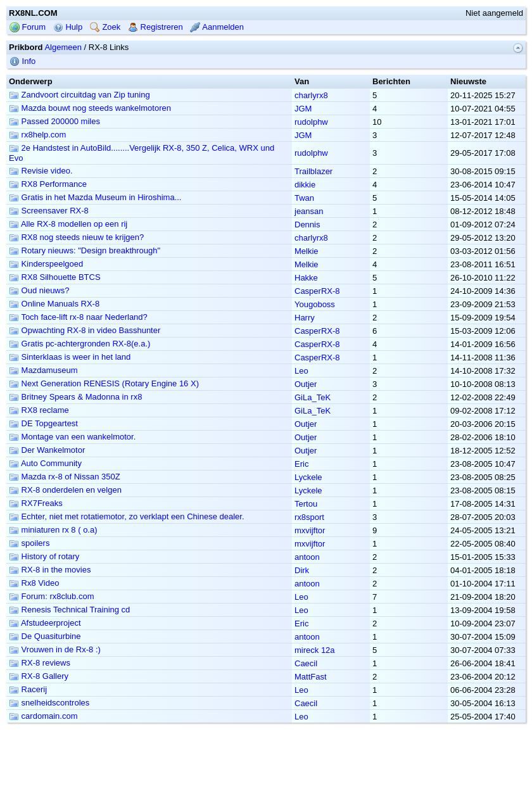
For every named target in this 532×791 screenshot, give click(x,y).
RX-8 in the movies (50, 570)
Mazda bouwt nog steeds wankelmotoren (90, 108)
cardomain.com (43, 716)
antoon (307, 557)
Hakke (306, 278)
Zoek (105, 27)
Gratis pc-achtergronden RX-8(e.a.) (79, 344)
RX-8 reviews (40, 663)
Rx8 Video (34, 583)
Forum (28, 27)
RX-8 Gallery (39, 676)
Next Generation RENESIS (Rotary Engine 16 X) (104, 383)
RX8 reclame (39, 410)
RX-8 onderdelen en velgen (65, 490)
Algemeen (63, 47)
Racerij (28, 689)
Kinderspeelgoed (46, 264)
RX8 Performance (48, 184)
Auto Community (45, 463)
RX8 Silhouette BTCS (55, 277)
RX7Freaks (36, 503)
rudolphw (311, 122)
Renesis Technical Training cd (69, 610)
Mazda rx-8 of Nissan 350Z (65, 477)
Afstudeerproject (45, 623)
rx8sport (309, 517)
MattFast (311, 677)
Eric (301, 464)
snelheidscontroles (49, 703)
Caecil (306, 663)
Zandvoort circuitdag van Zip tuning (79, 95)
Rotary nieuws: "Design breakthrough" (85, 250)
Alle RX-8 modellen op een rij (68, 224)
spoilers (29, 543)
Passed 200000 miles (54, 121)
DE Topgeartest (43, 423)
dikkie (305, 185)
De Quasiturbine (45, 636)
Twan (304, 198)
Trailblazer (313, 171)
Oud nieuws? (39, 290)
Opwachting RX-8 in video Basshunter (85, 330)
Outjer (306, 384)
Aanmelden (217, 27)
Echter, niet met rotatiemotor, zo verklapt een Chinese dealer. (127, 516)
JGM (303, 109)
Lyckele (308, 477)
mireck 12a (315, 650)
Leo (301, 371)
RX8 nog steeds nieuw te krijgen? (76, 237)
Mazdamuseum (43, 370)
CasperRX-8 (317, 291)
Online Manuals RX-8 (54, 304)
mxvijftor (310, 530)
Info (22, 61)
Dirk (302, 570)
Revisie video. (41, 171)
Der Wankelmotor (47, 450)
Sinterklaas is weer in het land (70, 357)
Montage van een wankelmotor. (72, 437)
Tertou (306, 504)
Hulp (68, 27)
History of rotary (44, 556)
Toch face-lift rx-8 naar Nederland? (78, 317)
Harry (305, 318)
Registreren (155, 27)
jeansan (309, 211)
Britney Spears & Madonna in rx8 (75, 397)
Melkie (307, 251)
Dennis (307, 225)
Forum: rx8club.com (51, 596)
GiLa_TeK (313, 397)
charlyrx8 (311, 95)
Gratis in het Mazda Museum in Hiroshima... (95, 197)
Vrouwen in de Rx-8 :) (55, 649)
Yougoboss (315, 304)
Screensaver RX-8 (49, 211)
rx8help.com (37, 135)
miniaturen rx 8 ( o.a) (53, 530)
